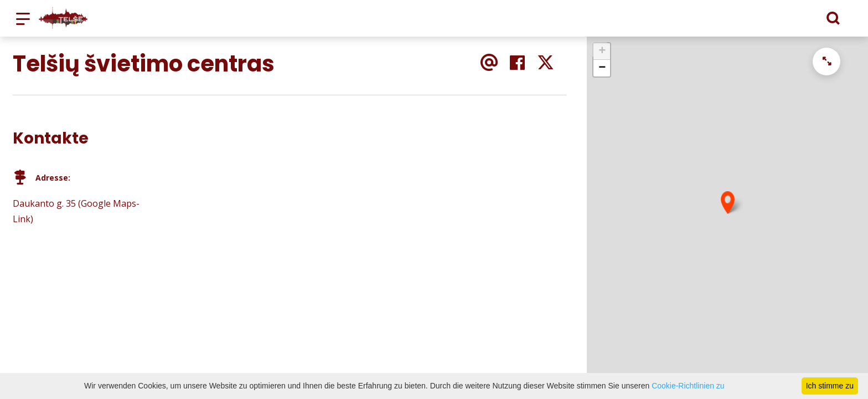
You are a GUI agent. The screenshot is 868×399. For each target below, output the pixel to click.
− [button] (602, 68)
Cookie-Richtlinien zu (688, 386)
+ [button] (602, 52)
